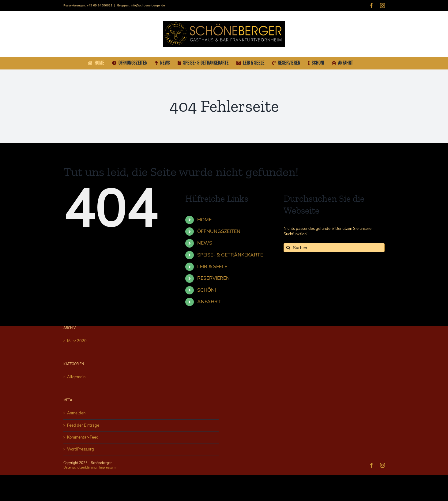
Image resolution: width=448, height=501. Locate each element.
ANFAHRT (209, 302)
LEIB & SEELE (212, 267)
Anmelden (76, 413)
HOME (204, 220)
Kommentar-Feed (83, 437)
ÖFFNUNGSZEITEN (219, 231)
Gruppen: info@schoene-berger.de (141, 6)
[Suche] (288, 248)
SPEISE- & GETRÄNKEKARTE (230, 255)
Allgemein (76, 377)
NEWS (205, 243)
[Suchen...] (334, 248)
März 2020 (77, 341)
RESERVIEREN (213, 278)
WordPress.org (81, 449)
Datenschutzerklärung (80, 467)
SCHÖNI (207, 290)
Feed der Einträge (83, 425)
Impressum (107, 467)
